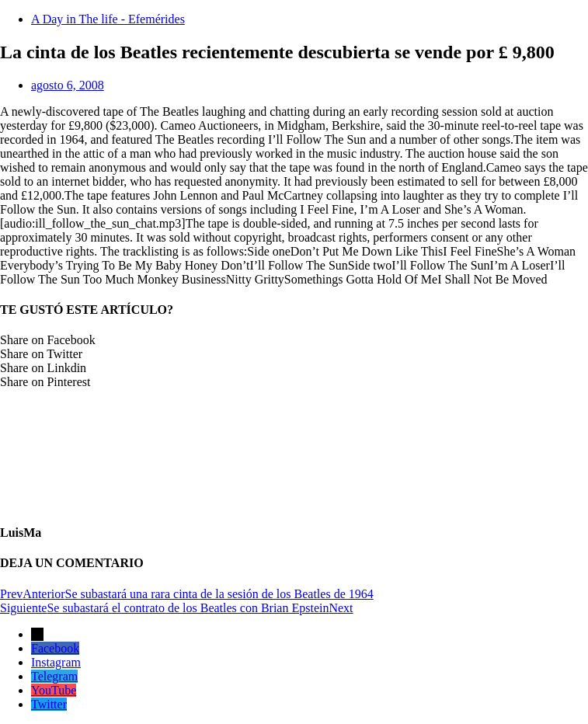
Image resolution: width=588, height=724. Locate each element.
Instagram (56, 662)
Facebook (55, 648)
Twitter (49, 704)
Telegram (54, 676)
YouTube (54, 690)
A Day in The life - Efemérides (108, 19)
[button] (294, 340)
